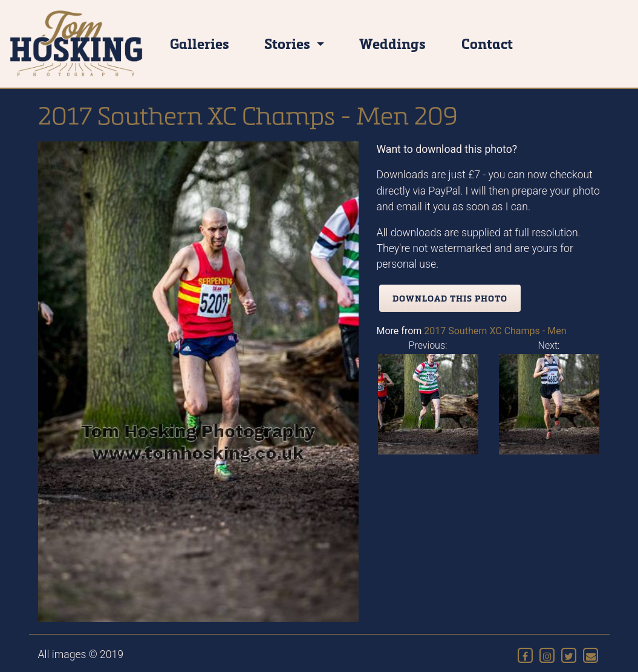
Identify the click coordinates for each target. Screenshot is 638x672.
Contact (487, 43)
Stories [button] (289, 43)
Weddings (392, 43)
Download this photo (450, 298)
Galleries (200, 43)
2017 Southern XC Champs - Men (495, 331)
